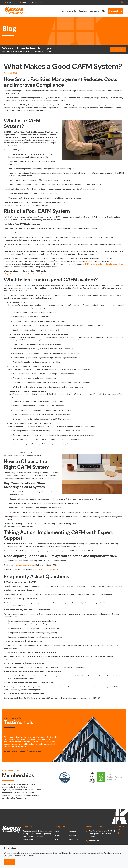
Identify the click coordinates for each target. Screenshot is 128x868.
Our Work (95, 11)
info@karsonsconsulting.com (34, 2)
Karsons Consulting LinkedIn (49, 569)
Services (83, 11)
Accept (9, 862)
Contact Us (114, 11)
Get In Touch (116, 49)
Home (61, 11)
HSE (56, 261)
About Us (72, 11)
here (101, 853)
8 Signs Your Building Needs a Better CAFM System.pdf (28, 274)
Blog (104, 11)
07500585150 (12, 2)
